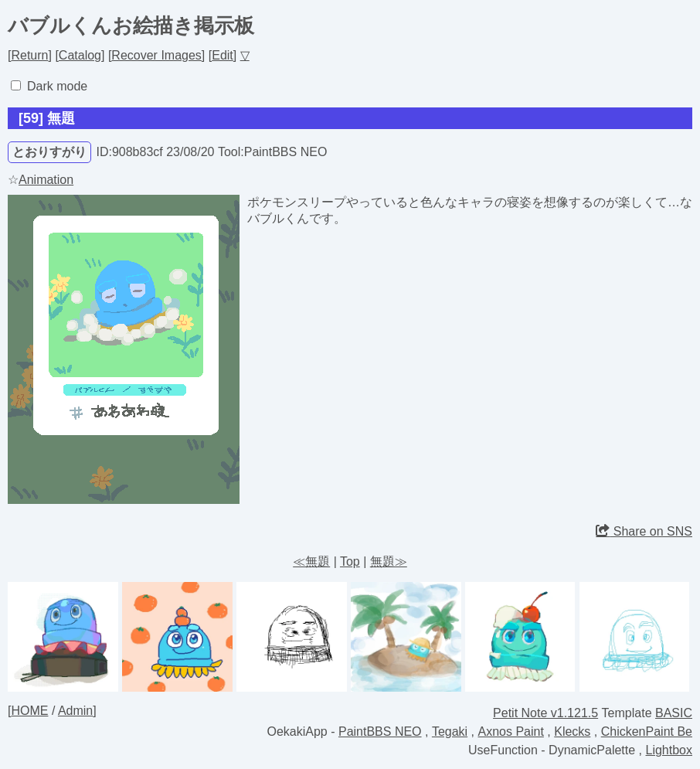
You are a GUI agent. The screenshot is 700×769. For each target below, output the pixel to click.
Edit (223, 55)
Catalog (80, 55)
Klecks (572, 732)
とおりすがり (49, 152)
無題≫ (389, 561)
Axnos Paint (511, 732)
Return (29, 55)
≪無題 (311, 561)
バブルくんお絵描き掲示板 (131, 26)
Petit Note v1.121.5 (545, 713)
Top (350, 561)
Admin (75, 711)
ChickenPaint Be (647, 732)
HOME (29, 711)
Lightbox (669, 750)
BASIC (674, 713)
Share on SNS (644, 531)
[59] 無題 (47, 118)
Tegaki (450, 732)
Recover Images (156, 55)
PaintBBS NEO (380, 732)
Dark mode (57, 86)
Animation (46, 180)
